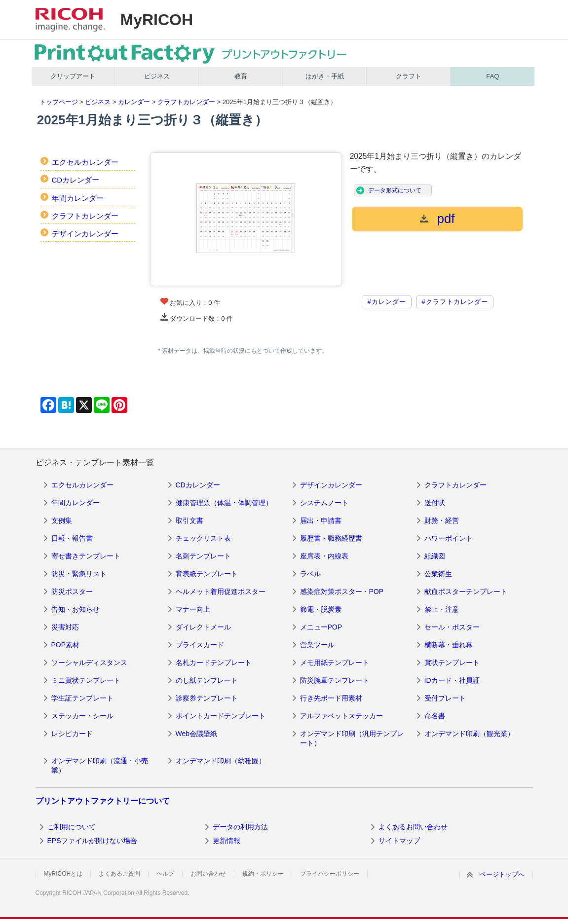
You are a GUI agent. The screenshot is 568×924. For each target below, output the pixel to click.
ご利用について (72, 827)
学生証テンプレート (82, 698)
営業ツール (317, 645)
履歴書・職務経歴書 (331, 538)
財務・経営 (442, 520)
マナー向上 (193, 609)
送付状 (435, 503)
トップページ (59, 102)
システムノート (324, 503)
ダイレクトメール (203, 627)
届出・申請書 (321, 520)
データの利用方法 (240, 827)
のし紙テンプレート (207, 680)
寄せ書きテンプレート (86, 556)
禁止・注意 (442, 609)
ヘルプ (165, 874)
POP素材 (66, 645)
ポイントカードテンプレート (221, 716)
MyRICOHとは (63, 874)
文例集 (62, 520)
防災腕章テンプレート (335, 680)
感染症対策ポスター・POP (342, 591)
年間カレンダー (78, 198)
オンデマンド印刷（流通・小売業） (100, 766)
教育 (241, 76)
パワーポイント (449, 538)
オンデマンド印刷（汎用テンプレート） (352, 739)
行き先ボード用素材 (331, 698)
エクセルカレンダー (85, 162)
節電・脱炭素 (321, 609)
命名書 (435, 716)
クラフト (409, 76)
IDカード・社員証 (452, 680)
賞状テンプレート (452, 663)
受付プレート (445, 698)
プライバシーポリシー (330, 874)
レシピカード (72, 734)
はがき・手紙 (325, 76)
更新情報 (227, 841)
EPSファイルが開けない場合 (92, 841)
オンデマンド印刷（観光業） (469, 734)
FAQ (492, 76)
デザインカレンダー (85, 234)
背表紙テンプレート (207, 574)
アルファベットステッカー (341, 716)
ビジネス (157, 76)
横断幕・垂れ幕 (449, 645)
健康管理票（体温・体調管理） (224, 503)
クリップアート (73, 76)
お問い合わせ (208, 874)
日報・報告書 (72, 538)
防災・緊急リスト (79, 574)
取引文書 (189, 520)
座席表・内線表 (324, 556)
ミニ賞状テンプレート (86, 680)
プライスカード (200, 645)
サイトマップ (399, 841)
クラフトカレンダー (186, 102)
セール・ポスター (452, 627)
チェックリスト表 (203, 538)
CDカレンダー (76, 180)
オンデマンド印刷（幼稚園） (221, 761)
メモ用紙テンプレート (335, 663)
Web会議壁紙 (197, 734)
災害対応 (65, 627)
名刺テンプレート (203, 556)
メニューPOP (321, 627)
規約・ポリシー (263, 874)
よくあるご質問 (119, 874)
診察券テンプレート (207, 698)
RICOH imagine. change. (70, 20)
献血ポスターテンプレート (466, 591)
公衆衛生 (438, 574)
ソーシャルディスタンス (89, 663)
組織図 (435, 556)
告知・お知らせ (76, 609)
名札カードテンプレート (214, 663)
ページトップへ (502, 874)
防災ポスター (72, 591)
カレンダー (134, 102)
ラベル (310, 574)
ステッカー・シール (82, 716)
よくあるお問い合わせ (413, 827)
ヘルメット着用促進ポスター (221, 591)
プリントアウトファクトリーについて (103, 801)
